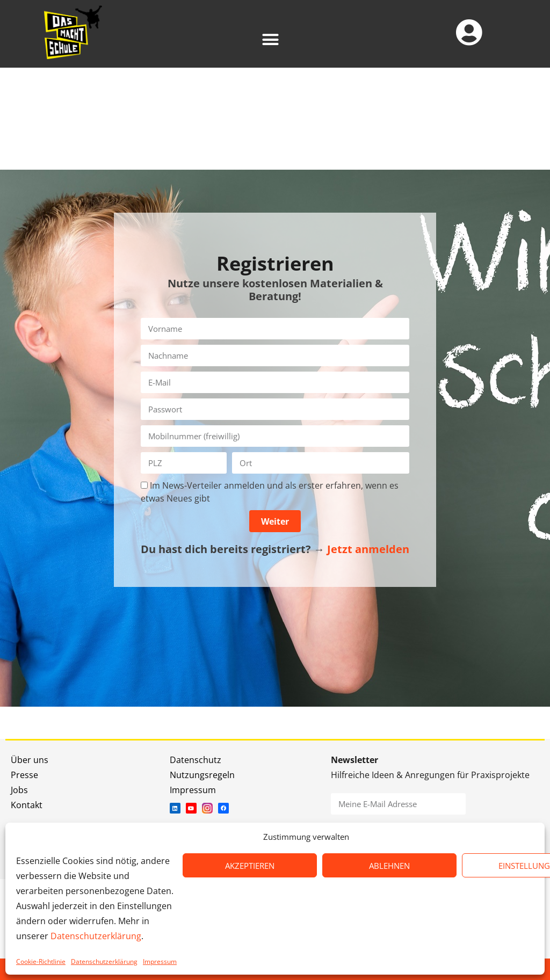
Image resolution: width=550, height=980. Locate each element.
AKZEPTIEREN (250, 866)
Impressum (160, 961)
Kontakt (27, 805)
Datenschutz (196, 760)
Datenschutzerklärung (96, 936)
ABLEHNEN (389, 866)
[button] (270, 39)
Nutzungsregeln (202, 775)
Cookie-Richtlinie (41, 961)
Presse (24, 775)
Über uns (30, 760)
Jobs (19, 790)
